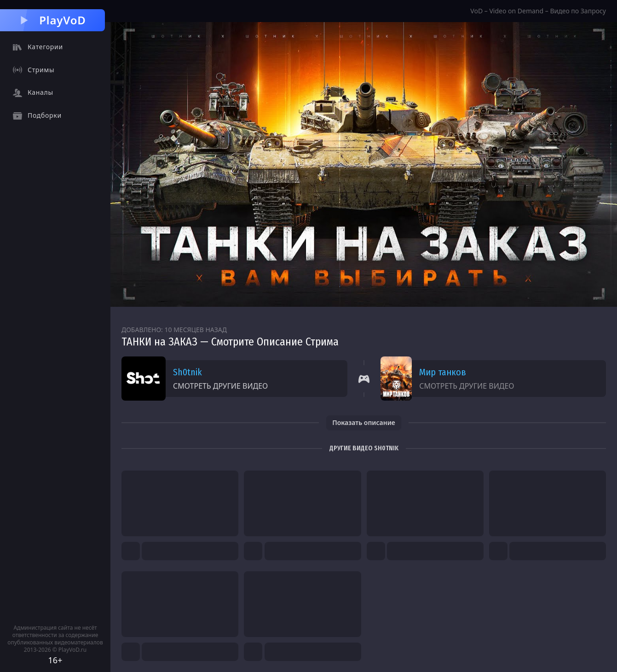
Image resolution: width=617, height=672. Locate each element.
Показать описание (364, 422)
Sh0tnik (187, 372)
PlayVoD (52, 20)
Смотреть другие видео (220, 386)
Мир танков (443, 372)
